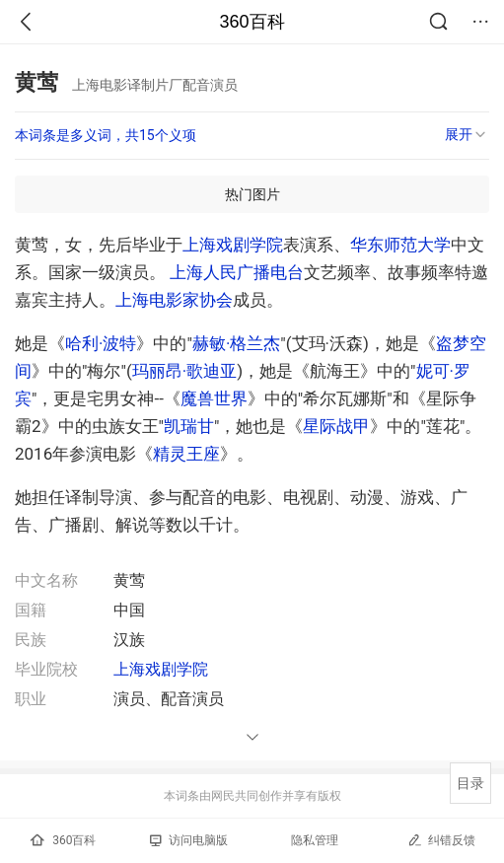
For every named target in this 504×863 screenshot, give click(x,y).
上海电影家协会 (174, 300)
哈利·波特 (101, 343)
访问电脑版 (189, 840)
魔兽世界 (214, 398)
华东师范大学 (400, 245)
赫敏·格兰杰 (236, 343)
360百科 (252, 22)
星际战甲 (336, 426)
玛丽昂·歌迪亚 (184, 371)
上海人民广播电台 (237, 272)
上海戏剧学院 (233, 245)
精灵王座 (186, 454)
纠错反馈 (441, 840)
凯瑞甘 (189, 426)
